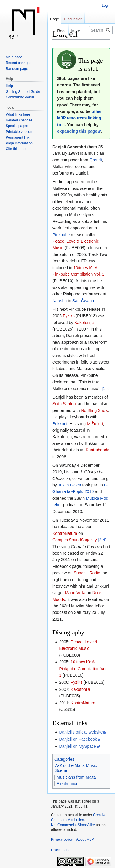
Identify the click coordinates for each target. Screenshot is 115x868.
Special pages (17, 126)
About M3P (85, 839)
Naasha (60, 301)
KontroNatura (65, 533)
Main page (14, 57)
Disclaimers (60, 850)
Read (59, 31)
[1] (104, 389)
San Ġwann (83, 301)
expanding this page (77, 131)
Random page (17, 69)
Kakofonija (84, 323)
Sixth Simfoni (65, 404)
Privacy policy (62, 839)
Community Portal (20, 97)
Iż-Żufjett (95, 424)
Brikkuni (60, 424)
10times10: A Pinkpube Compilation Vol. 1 (83, 669)
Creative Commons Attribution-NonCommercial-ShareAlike (79, 820)
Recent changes (19, 63)
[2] (100, 540)
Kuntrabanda (98, 450)
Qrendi (96, 160)
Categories (64, 759)
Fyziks (69, 316)
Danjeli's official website (81, 732)
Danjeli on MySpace (78, 746)
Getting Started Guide (23, 92)
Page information (19, 143)
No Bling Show (94, 410)
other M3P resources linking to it (80, 118)
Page (55, 19)
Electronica (67, 784)
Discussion (73, 19)
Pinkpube (61, 235)
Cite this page (16, 149)
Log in (107, 6)
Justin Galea (70, 485)
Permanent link (17, 137)
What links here (18, 114)
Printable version (19, 132)
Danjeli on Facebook (78, 739)
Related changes (19, 120)
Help (9, 86)
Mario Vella (75, 593)
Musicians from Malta (76, 777)
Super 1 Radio (87, 573)
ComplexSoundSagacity (75, 540)
